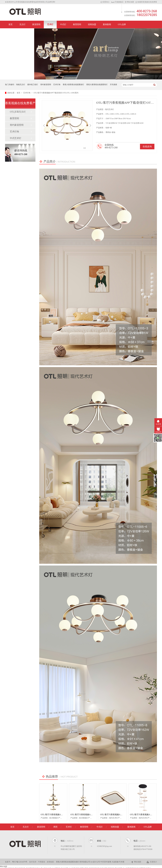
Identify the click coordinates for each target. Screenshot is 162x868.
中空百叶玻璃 (106, 862)
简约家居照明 (46, 85)
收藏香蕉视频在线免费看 (146, 2)
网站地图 (129, 2)
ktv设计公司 (95, 862)
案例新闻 (107, 24)
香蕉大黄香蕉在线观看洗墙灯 (68, 862)
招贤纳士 (105, 2)
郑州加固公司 (85, 862)
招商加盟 (92, 24)
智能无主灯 (21, 85)
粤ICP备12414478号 (20, 862)
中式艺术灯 (16, 138)
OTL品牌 (122, 24)
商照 (55, 827)
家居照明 (36, 24)
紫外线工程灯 (33, 85)
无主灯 (22, 24)
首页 (11, 24)
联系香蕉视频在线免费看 (20, 32)
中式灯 (63, 24)
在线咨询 (147, 147)
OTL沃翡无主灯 (18, 112)
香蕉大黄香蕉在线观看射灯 (73, 85)
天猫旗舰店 (117, 2)
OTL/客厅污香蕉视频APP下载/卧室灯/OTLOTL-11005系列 (56, 93)
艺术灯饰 (57, 85)
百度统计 (152, 862)
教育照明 (77, 24)
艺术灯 (50, 24)
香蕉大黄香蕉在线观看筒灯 (97, 85)
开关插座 (114, 85)
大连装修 (115, 862)
